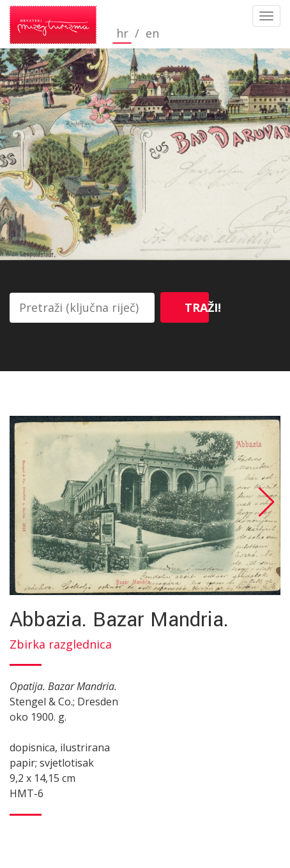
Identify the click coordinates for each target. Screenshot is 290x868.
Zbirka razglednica (61, 644)
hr (122, 34)
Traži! (197, 307)
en (152, 34)
